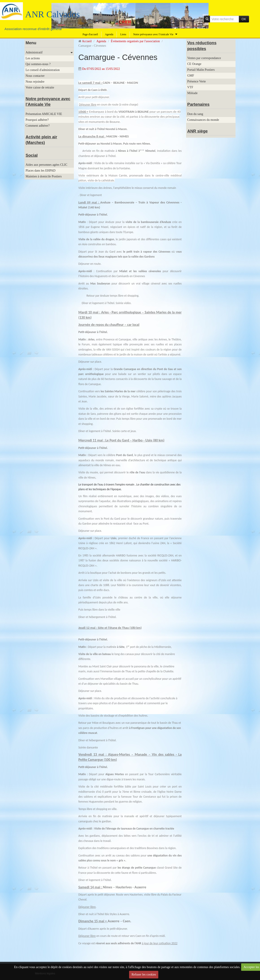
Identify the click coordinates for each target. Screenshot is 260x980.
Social (32, 155)
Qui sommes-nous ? (38, 64)
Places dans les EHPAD (41, 171)
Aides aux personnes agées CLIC (46, 165)
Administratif (34, 52)
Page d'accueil (90, 34)
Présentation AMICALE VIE (44, 114)
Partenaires (198, 104)
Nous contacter (35, 76)
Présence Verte (197, 81)
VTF (190, 87)
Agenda (109, 34)
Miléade (192, 93)
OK (244, 19)
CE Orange (194, 64)
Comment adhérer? (38, 126)
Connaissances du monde (203, 120)
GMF (191, 76)
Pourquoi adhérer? (37, 120)
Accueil (87, 41)
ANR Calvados (52, 14)
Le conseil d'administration (43, 70)
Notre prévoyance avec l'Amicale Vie (153, 34)
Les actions (33, 58)
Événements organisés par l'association (135, 41)
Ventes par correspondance (204, 58)
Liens (123, 34)
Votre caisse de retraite (40, 87)
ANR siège (197, 131)
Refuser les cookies (144, 974)
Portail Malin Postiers (201, 70)
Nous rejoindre (35, 82)
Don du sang (195, 114)
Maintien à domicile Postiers (44, 176)
